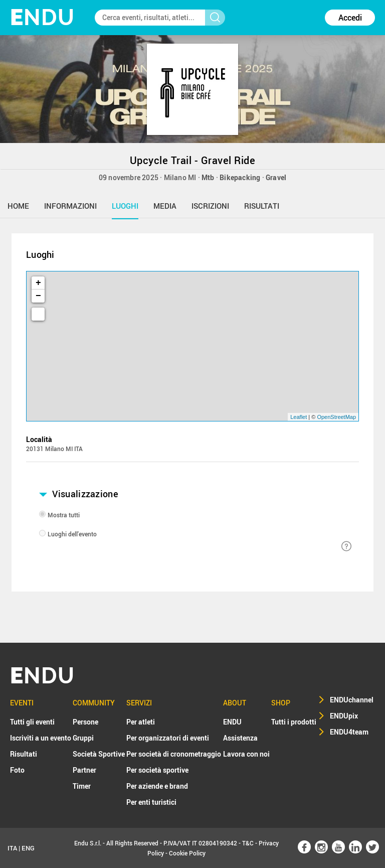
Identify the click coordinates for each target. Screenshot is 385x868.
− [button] (38, 296)
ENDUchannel (352, 700)
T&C (248, 843)
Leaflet (299, 417)
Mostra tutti (64, 515)
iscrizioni (210, 206)
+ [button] (38, 283)
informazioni (70, 206)
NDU (42, 17)
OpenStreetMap (336, 417)
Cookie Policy (187, 853)
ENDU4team (349, 732)
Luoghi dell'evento (72, 534)
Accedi (350, 18)
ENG (28, 848)
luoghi (125, 206)
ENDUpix (344, 716)
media (165, 206)
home (18, 206)
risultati (262, 206)
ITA (12, 848)
